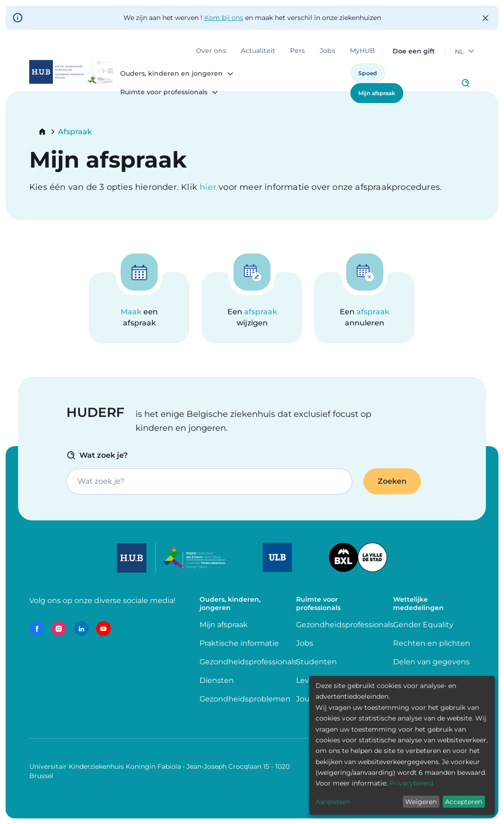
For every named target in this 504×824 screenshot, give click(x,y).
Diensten (217, 680)
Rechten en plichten (432, 643)
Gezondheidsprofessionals (248, 662)
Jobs (327, 51)
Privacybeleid (411, 783)
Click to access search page (465, 83)
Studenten (317, 662)
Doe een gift (414, 51)
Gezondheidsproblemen (245, 699)
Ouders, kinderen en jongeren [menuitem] (171, 74)
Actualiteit (258, 51)
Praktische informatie (240, 643)
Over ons (211, 51)
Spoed (368, 73)
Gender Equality (423, 625)
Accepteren (464, 802)
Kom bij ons (224, 18)
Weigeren (421, 802)
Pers (297, 51)
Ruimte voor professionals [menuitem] (164, 92)
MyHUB (362, 51)
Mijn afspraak (377, 93)
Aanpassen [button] (333, 802)
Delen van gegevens (431, 662)
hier (209, 187)
